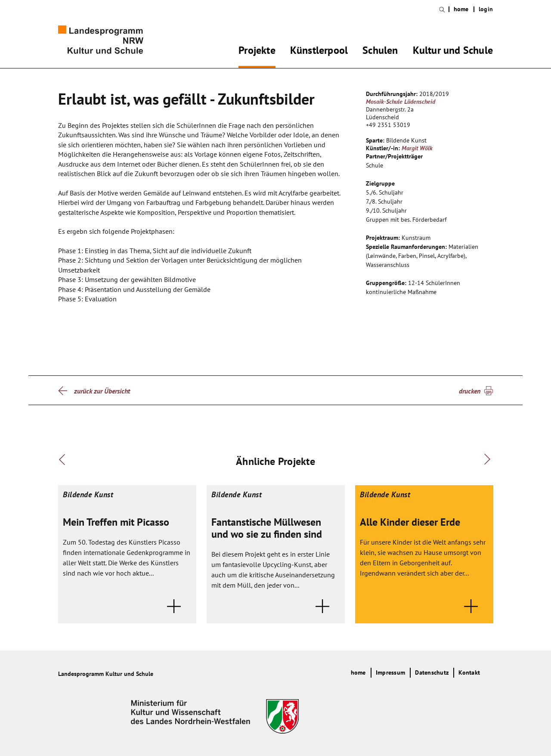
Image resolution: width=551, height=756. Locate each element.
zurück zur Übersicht (102, 391)
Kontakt (469, 672)
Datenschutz (432, 672)
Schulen (380, 52)
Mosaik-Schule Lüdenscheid (401, 102)
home (461, 9)
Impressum (390, 672)
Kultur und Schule (453, 52)
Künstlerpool (319, 52)
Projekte (257, 52)
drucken (470, 391)
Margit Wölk (417, 148)
